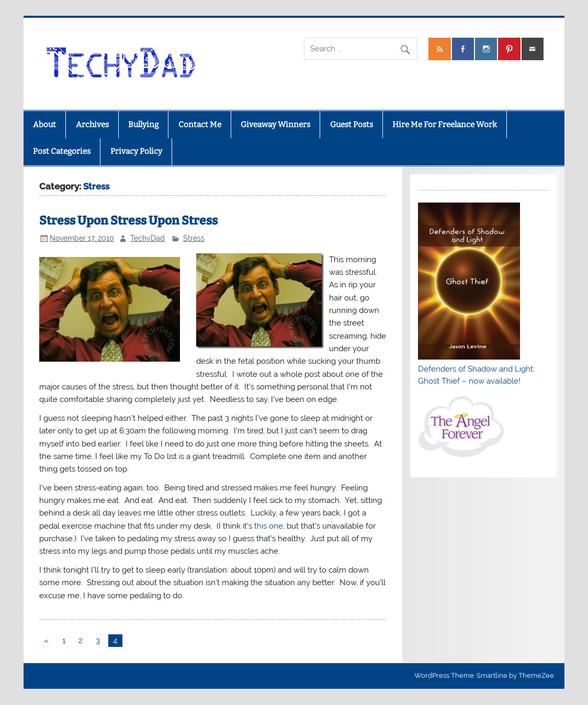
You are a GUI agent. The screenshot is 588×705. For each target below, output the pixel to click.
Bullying (143, 125)
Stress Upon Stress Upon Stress (128, 221)
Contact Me (200, 125)
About (44, 125)
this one (269, 526)
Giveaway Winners (275, 125)
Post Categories (62, 151)
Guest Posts (352, 125)
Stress (194, 238)
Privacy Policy (136, 151)
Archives (92, 125)
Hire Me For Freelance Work (445, 125)
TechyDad (148, 238)
